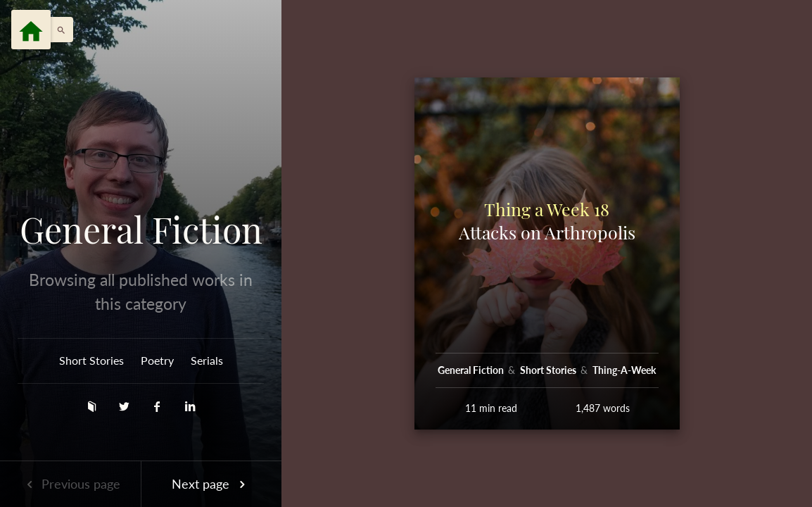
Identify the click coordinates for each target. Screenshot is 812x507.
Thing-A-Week (624, 370)
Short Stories (91, 360)
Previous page (70, 484)
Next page (211, 484)
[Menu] (31, 30)
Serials (207, 360)
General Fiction (141, 230)
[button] (58, 30)
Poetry (157, 360)
